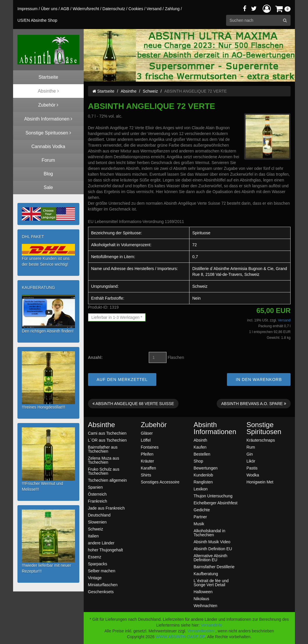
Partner (200, 517)
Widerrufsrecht (86, 9)
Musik (199, 524)
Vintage (95, 578)
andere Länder (101, 543)
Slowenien (97, 522)
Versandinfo (212, 625)
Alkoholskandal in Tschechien (209, 533)
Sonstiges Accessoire (160, 482)
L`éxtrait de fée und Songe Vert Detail (211, 583)
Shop (198, 461)
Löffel (146, 440)
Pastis (252, 468)
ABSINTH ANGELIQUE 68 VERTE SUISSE (133, 404)
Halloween (203, 592)
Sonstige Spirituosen (264, 428)
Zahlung (172, 9)
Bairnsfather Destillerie (214, 567)
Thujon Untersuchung (213, 496)
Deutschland (99, 515)
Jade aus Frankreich (106, 508)
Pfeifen (147, 454)
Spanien (95, 487)
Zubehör (154, 425)
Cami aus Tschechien (107, 433)
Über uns (49, 9)
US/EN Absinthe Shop (37, 20)
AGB (65, 9)
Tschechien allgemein (108, 480)
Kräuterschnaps (261, 440)
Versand (154, 9)
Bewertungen (206, 468)
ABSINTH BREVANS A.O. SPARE (254, 404)
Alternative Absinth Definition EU (210, 558)
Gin (250, 454)
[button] (267, 9)
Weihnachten (205, 606)
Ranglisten (203, 482)
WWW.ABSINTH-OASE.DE (180, 637)
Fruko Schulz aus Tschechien (104, 471)
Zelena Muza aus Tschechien (104, 460)
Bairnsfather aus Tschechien (103, 449)
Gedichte (202, 510)
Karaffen (148, 468)
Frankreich (98, 501)
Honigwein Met (260, 482)
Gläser (147, 433)
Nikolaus (201, 599)
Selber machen (102, 571)
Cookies (136, 9)
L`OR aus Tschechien (108, 440)
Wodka (253, 475)
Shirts (146, 475)
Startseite (103, 91)
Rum (251, 447)
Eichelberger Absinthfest (215, 503)
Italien (93, 536)
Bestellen (202, 454)
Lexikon (200, 489)
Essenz (95, 557)
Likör (251, 461)
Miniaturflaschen (103, 585)
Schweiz (150, 91)
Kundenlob (203, 475)
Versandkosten (201, 631)
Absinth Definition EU (213, 549)
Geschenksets (101, 592)
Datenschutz (114, 9)
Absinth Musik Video (212, 542)
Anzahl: (95, 357)
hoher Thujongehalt (105, 550)
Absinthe (128, 91)
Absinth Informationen (215, 428)
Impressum (27, 9)
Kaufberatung (206, 574)
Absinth (200, 440)
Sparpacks (98, 564)
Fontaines (149, 447)
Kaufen (200, 447)
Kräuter (147, 461)
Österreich (97, 494)
